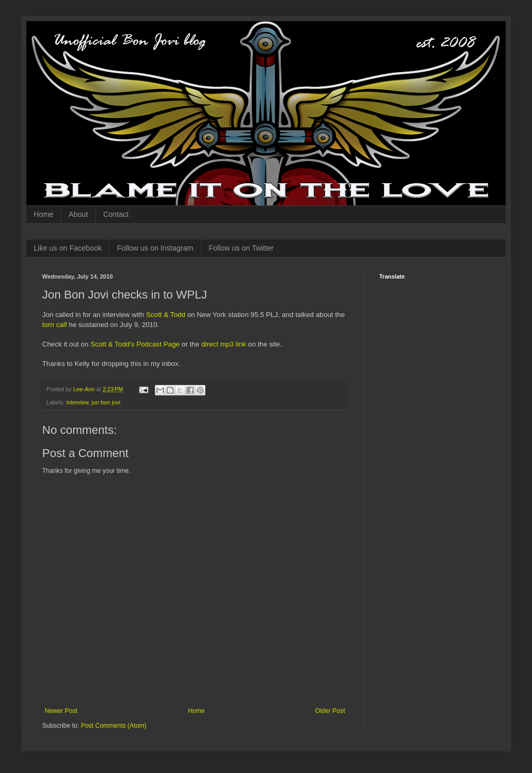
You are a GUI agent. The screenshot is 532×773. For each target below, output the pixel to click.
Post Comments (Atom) (114, 726)
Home (43, 214)
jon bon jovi (106, 402)
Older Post (330, 711)
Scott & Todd (166, 315)
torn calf (55, 325)
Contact (116, 214)
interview (77, 402)
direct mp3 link (224, 344)
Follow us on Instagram (155, 248)
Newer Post (61, 711)
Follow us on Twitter (241, 248)
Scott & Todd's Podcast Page (135, 344)
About (78, 214)
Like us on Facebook (68, 248)
